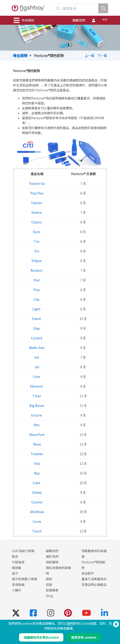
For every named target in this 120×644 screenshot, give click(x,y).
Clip (37, 299)
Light (37, 309)
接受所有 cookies (84, 637)
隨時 (70, 623)
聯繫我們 (79, 20)
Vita (37, 463)
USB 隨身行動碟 (23, 551)
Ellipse (37, 261)
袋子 (15, 573)
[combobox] (76, 8)
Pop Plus (37, 193)
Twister (37, 203)
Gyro (37, 232)
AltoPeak (37, 512)
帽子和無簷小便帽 (24, 579)
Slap (37, 328)
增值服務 (20, 55)
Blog (49, 596)
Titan (37, 396)
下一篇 (102, 55)
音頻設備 (18, 584)
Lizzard (37, 338)
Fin (37, 251)
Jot (37, 367)
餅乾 (49, 579)
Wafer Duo (37, 348)
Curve (37, 521)
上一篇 (90, 55)
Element (37, 386)
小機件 (17, 590)
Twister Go (37, 183)
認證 (49, 584)
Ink (37, 357)
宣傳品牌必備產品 (94, 584)
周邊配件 (88, 573)
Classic (37, 222)
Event (37, 319)
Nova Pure (37, 434)
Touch (37, 531)
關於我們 (52, 556)
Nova (37, 444)
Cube (37, 483)
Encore (37, 415)
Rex (37, 425)
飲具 (15, 556)
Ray (37, 473)
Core (37, 377)
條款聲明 (52, 562)
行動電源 (18, 562)
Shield (37, 492)
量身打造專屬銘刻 (94, 579)
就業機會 (52, 590)
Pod (37, 280)
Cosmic (37, 502)
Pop (37, 290)
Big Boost (37, 406)
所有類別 (24, 20)
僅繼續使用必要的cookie (41, 637)
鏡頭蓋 (17, 568)
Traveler (37, 454)
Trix (37, 241)
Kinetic (37, 212)
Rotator (37, 270)
